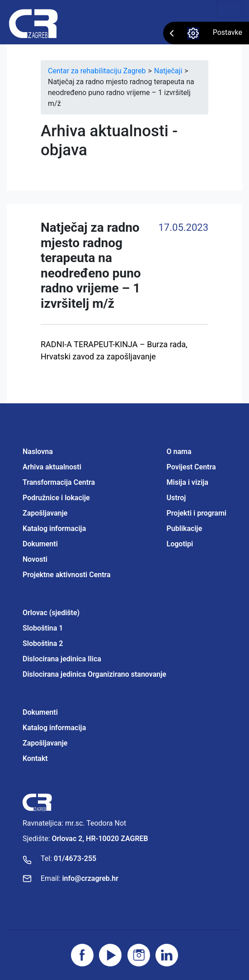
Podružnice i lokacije (56, 498)
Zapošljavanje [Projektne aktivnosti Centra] (45, 743)
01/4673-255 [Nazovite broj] (75, 858)
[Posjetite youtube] (110, 955)
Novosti (35, 559)
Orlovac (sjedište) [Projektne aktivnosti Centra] (51, 613)
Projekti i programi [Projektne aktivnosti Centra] (197, 513)
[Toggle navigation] (229, 9)
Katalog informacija (54, 528)
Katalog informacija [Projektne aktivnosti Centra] (54, 728)
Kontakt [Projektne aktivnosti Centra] (35, 758)
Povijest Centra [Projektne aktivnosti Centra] (191, 467)
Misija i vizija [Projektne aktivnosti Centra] (188, 482)
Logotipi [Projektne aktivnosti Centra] (180, 544)
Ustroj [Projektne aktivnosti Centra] (176, 498)
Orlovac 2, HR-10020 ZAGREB (100, 839)
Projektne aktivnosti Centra (67, 575)
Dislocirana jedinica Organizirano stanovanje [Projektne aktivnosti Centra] (94, 674)
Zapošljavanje (45, 513)
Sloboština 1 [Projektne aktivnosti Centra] (43, 628)
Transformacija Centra (59, 482)
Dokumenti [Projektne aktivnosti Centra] (40, 712)
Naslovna (38, 452)
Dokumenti (40, 544)
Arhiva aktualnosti (52, 467)
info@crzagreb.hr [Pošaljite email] (90, 878)
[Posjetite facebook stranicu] (82, 955)
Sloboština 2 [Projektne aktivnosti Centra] (43, 643)
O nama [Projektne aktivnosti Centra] (179, 452)
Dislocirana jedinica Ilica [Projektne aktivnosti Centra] (62, 659)
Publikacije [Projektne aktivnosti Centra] (185, 528)
